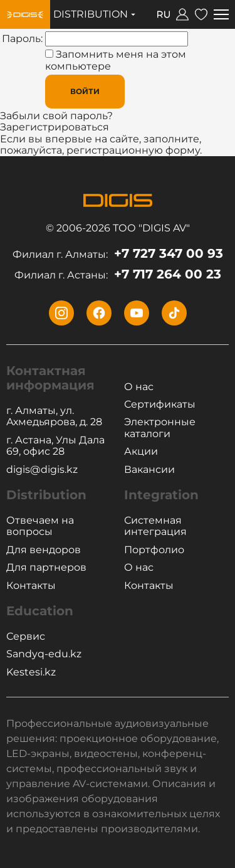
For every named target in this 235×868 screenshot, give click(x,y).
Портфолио (154, 550)
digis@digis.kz (42, 470)
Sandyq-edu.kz (44, 654)
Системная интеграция (155, 526)
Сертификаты (160, 405)
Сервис (26, 637)
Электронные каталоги (160, 428)
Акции (141, 452)
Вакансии (149, 470)
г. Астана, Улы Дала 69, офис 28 (55, 446)
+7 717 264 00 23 (118, 274)
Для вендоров (44, 550)
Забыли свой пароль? (56, 116)
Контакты (31, 586)
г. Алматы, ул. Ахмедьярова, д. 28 (54, 416)
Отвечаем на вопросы (40, 526)
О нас (139, 387)
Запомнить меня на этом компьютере (116, 60)
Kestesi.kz (31, 672)
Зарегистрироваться (55, 127)
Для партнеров (46, 568)
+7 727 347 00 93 (118, 254)
